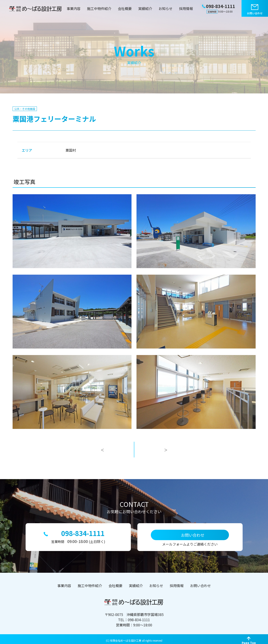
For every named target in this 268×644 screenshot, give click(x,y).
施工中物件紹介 (99, 8)
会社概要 (125, 8)
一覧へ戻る (134, 454)
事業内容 (74, 8)
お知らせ (166, 8)
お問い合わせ (255, 13)
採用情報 (186, 8)
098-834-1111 (83, 532)
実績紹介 (145, 8)
